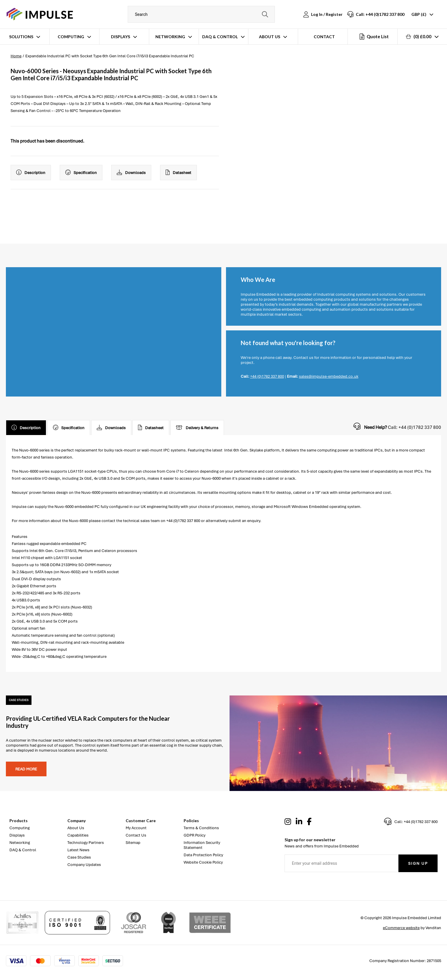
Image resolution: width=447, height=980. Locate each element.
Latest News (78, 850)
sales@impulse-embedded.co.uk (329, 376)
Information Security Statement (202, 845)
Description (31, 173)
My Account (136, 828)
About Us (270, 37)
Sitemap (133, 843)
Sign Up (418, 863)
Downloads (131, 173)
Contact (324, 37)
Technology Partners (86, 843)
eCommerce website (401, 928)
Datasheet (178, 173)
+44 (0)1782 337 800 (267, 376)
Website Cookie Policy (203, 862)
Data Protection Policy (203, 855)
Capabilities (78, 835)
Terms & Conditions (201, 828)
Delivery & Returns (197, 428)
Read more (26, 769)
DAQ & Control (220, 37)
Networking (170, 37)
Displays (121, 37)
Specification (81, 173)
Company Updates (84, 865)
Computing (71, 37)
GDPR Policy (195, 835)
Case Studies (79, 857)
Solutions (21, 37)
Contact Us (136, 835)
